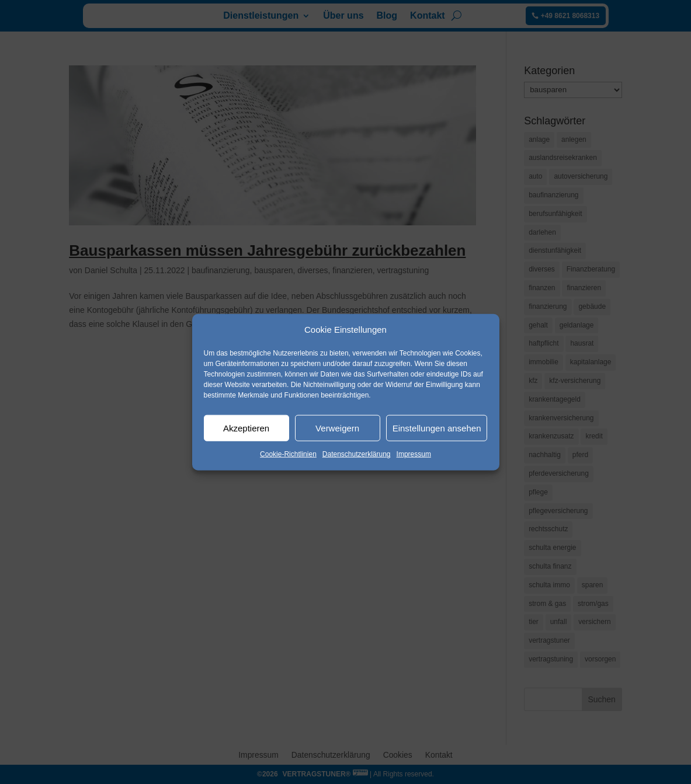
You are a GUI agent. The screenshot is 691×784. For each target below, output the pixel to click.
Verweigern (337, 428)
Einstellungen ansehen (437, 428)
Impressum (414, 454)
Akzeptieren (246, 428)
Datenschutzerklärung (357, 454)
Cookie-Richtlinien (288, 454)
